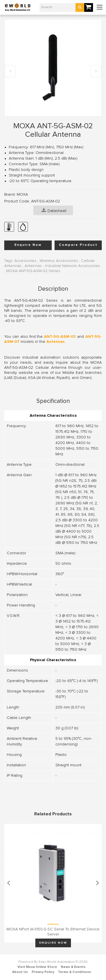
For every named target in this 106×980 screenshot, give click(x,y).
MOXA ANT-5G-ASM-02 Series (33, 271)
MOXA (22, 195)
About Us (20, 972)
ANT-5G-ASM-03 (60, 337)
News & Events (73, 967)
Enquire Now (28, 245)
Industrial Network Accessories (73, 266)
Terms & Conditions (74, 972)
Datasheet (54, 210)
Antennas (33, 266)
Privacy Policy (43, 972)
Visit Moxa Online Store (37, 967)
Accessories (25, 261)
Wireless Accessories (59, 261)
